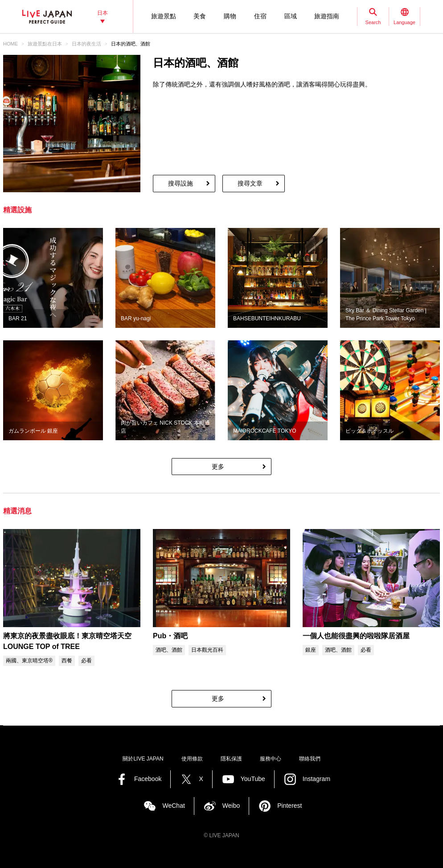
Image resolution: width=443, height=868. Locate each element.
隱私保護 (231, 759)
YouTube (253, 779)
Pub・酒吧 (170, 636)
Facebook (148, 779)
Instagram (316, 779)
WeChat (173, 806)
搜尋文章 (250, 183)
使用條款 (192, 759)
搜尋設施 (180, 183)
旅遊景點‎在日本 (45, 44)
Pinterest (289, 806)
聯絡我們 (310, 759)
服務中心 (271, 759)
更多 (218, 467)
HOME (10, 44)
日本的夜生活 (86, 44)
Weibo (231, 806)
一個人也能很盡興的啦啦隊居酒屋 (356, 636)
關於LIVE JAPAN (143, 759)
